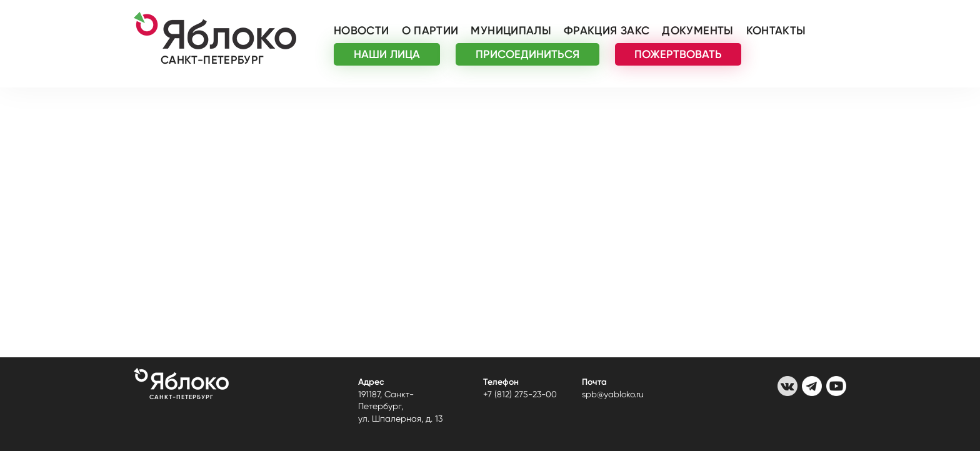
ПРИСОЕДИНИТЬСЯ (527, 54)
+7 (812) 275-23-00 (520, 394)
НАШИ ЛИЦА (387, 54)
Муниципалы (511, 31)
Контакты (776, 31)
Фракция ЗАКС (607, 31)
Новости (362, 31)
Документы (697, 31)
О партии (430, 31)
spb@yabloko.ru (613, 394)
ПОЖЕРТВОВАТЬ (678, 54)
